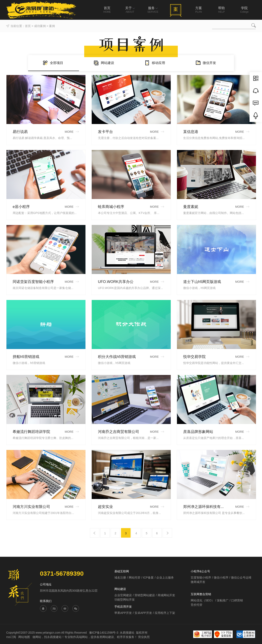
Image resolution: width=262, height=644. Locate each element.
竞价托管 (196, 605)
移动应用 (155, 63)
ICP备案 (148, 578)
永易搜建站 (127, 633)
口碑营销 (237, 600)
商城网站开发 (166, 595)
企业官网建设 (123, 595)
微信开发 (206, 63)
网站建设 (104, 63)
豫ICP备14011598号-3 (104, 633)
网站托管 (135, 578)
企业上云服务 (165, 578)
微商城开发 (198, 582)
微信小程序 (221, 578)
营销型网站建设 (145, 595)
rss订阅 (11, 637)
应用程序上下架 (165, 613)
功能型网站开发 (125, 600)
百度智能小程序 (201, 578)
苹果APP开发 (123, 613)
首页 (28, 26)
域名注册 (120, 578)
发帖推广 (223, 600)
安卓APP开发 (143, 613)
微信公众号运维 (241, 578)
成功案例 (40, 26)
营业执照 (144, 637)
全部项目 (53, 63)
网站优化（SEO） (203, 600)
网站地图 (25, 637)
